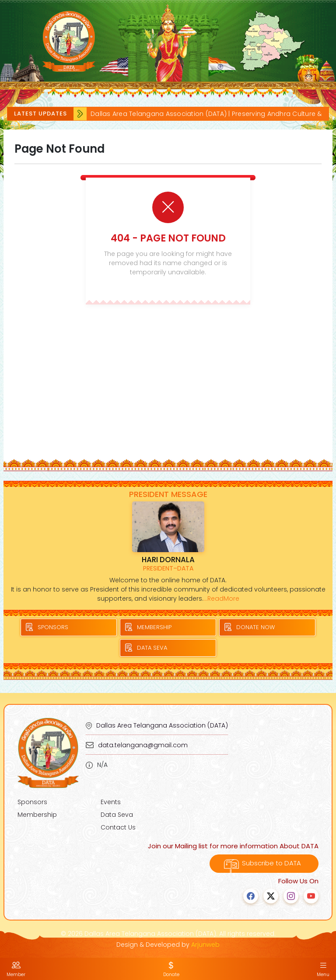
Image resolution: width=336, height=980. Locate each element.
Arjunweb (205, 945)
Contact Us (118, 827)
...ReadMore (221, 598)
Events (111, 802)
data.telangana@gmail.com (143, 745)
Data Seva (117, 815)
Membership (37, 815)
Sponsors (32, 802)
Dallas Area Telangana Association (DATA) (162, 725)
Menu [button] (323, 969)
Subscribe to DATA (264, 863)
